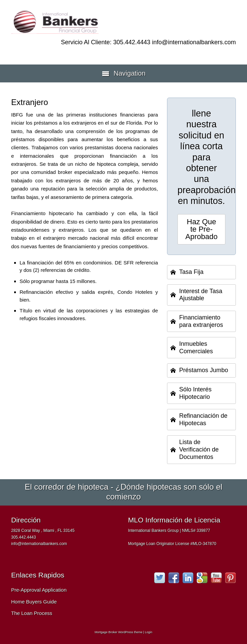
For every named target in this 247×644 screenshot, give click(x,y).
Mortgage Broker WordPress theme (119, 632)
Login (148, 632)
